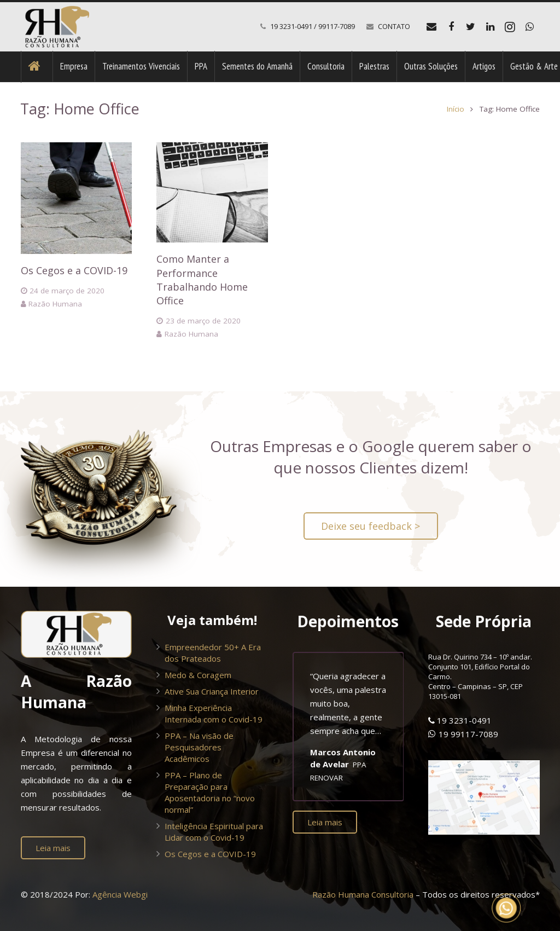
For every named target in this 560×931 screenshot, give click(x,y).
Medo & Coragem (198, 675)
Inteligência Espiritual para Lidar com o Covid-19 (214, 832)
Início (456, 109)
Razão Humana (55, 304)
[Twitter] (471, 27)
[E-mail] (431, 27)
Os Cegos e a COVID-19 (74, 270)
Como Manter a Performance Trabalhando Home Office (202, 280)
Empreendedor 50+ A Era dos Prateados (213, 653)
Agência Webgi (120, 894)
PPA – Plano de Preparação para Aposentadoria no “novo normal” (210, 792)
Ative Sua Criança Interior (212, 691)
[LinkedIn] (491, 27)
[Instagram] (510, 27)
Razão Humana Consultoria (363, 894)
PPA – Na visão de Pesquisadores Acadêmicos (199, 747)
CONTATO (394, 26)
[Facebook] (451, 27)
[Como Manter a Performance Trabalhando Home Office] (212, 192)
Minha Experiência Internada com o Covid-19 (214, 713)
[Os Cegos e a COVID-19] (77, 198)
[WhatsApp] (530, 27)
